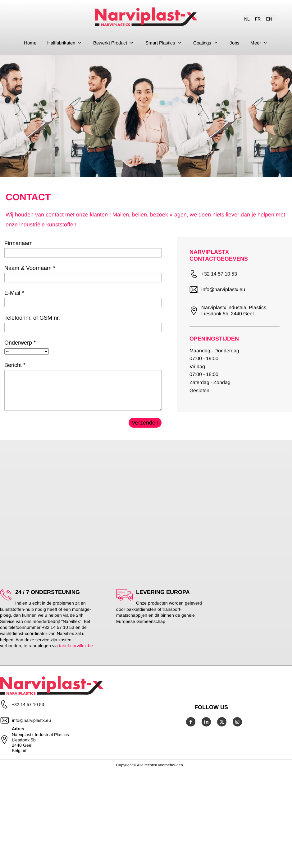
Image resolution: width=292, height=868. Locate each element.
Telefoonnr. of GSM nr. (32, 318)
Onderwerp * (20, 343)
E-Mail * (14, 293)
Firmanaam (18, 243)
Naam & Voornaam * (30, 268)
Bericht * (15, 365)
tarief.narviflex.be (76, 646)
